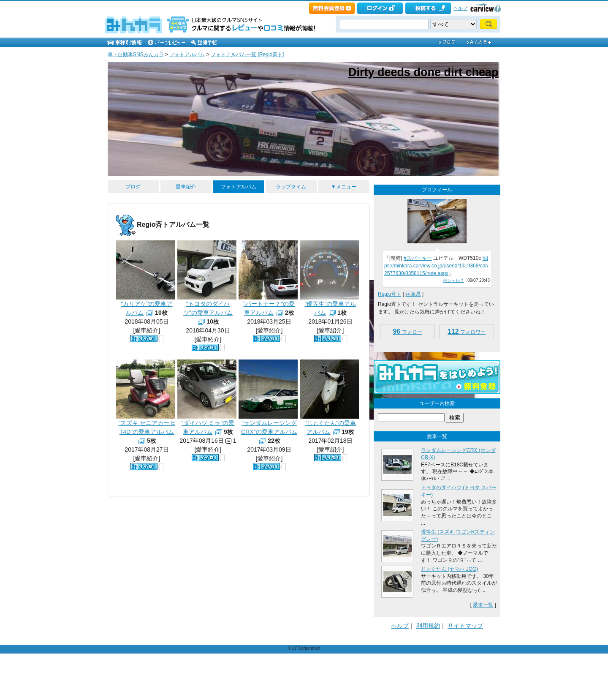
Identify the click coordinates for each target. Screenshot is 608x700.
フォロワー (467, 331)
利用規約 (428, 626)
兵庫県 (413, 294)
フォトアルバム (187, 54)
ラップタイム (291, 187)
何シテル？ (453, 280)
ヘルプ (460, 8)
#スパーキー (418, 258)
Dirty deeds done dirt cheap (423, 72)
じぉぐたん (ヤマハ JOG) (449, 569)
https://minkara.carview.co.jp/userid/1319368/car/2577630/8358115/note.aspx (436, 266)
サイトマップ (465, 626)
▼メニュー (344, 187)
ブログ (133, 187)
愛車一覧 (483, 605)
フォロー (407, 331)
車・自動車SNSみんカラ (136, 54)
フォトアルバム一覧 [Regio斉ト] (247, 54)
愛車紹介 (186, 187)
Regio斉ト (389, 294)
